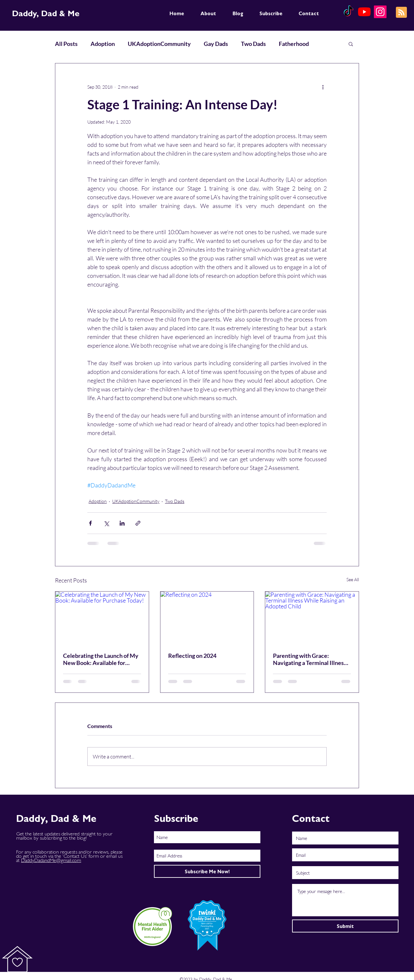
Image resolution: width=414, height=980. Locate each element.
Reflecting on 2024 (192, 656)
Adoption (103, 44)
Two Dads (253, 44)
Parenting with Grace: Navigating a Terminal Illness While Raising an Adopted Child (310, 659)
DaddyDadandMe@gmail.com (51, 860)
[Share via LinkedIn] (122, 523)
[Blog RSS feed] (401, 13)
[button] (351, 44)
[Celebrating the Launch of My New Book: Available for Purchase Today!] (102, 618)
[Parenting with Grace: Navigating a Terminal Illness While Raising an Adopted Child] (312, 618)
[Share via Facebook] (90, 523)
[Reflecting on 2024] (207, 618)
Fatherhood (294, 44)
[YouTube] (364, 12)
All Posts (66, 44)
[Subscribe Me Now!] (207, 871)
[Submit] (345, 926)
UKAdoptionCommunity (159, 44)
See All (353, 579)
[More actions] (323, 87)
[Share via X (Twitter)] (106, 523)
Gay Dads (216, 44)
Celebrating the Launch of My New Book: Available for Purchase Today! (101, 659)
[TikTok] (349, 12)
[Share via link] (138, 523)
